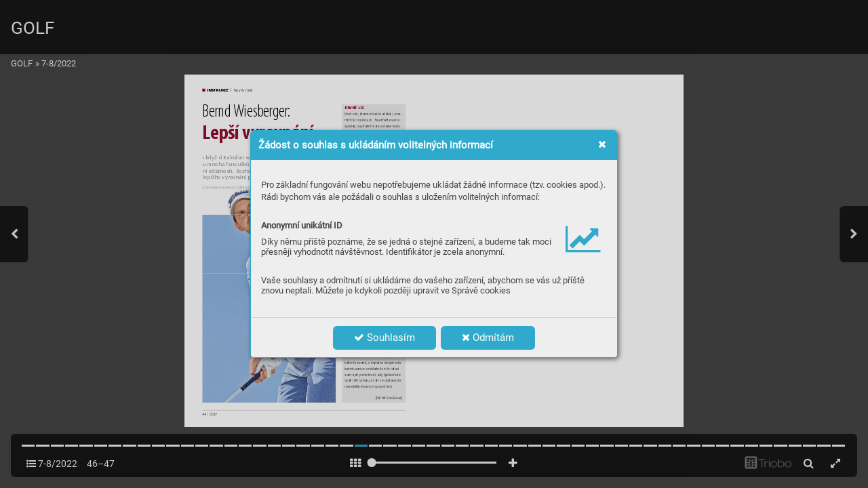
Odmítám (488, 338)
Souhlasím (384, 338)
